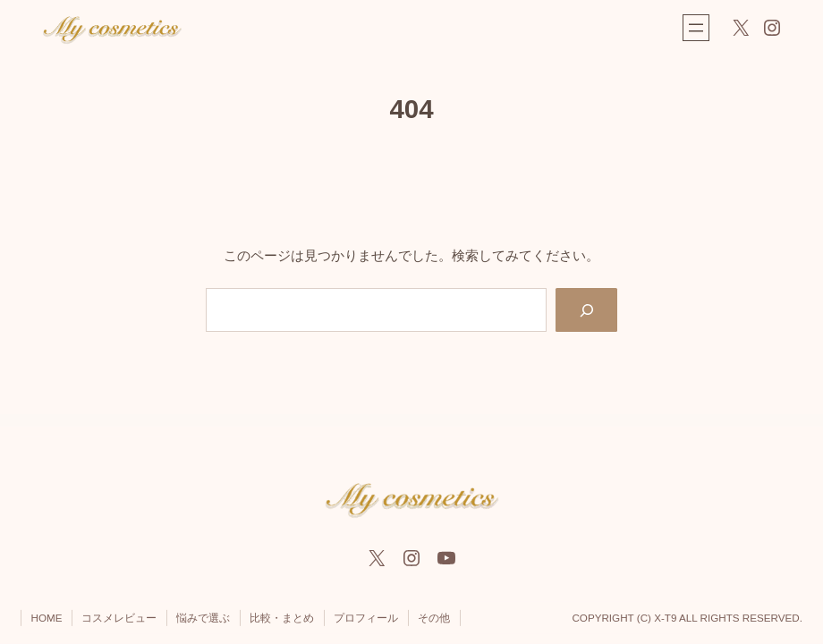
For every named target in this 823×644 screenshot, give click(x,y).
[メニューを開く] (696, 28)
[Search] (586, 309)
